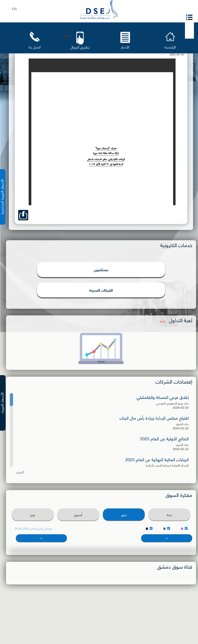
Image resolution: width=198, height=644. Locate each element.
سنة (169, 514)
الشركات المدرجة (101, 290)
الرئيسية (170, 47)
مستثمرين (101, 269)
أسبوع (78, 514)
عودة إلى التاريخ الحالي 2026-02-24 (34, 528)
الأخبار (125, 47)
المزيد (20, 472)
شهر (124, 514)
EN (14, 8)
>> (41, 538)
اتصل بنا (35, 47)
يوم (33, 514)
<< (167, 538)
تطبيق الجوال (80, 47)
